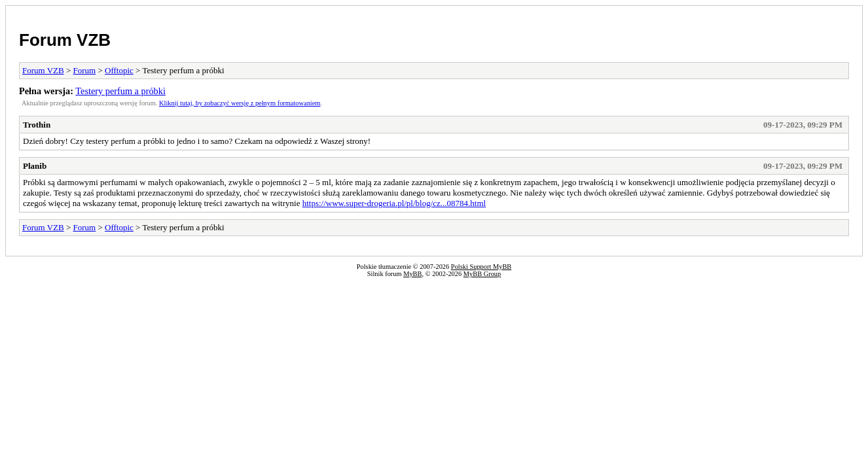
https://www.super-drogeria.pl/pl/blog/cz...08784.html (394, 203)
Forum (85, 70)
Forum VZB (65, 40)
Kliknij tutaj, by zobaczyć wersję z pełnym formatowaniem (240, 103)
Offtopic (119, 70)
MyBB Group (482, 274)
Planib (35, 166)
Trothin (37, 125)
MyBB (412, 274)
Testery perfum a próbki (120, 91)
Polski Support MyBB (481, 267)
